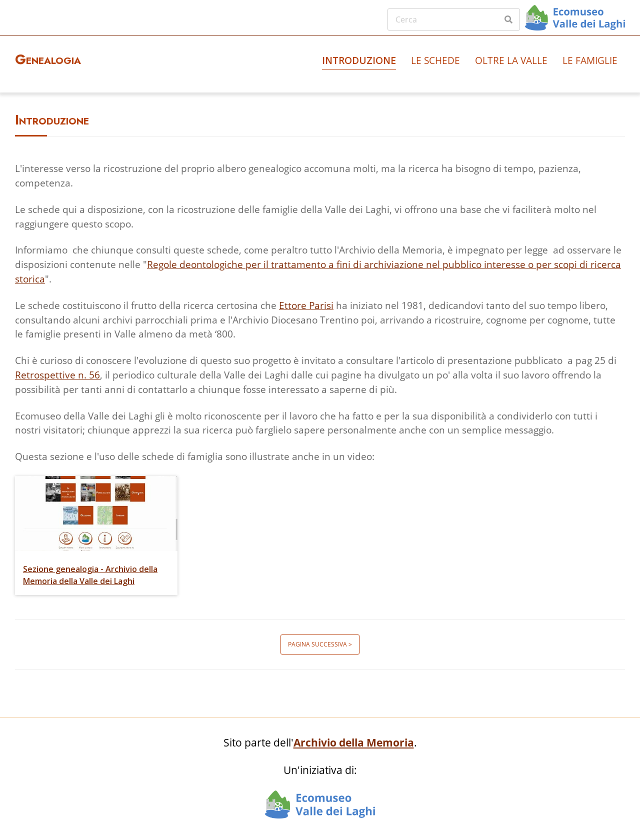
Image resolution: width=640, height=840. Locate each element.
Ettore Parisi (306, 305)
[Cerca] (454, 19)
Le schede (435, 60)
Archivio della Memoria (354, 742)
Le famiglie (590, 60)
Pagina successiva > (320, 644)
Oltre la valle (511, 60)
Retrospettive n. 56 (57, 375)
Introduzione (359, 60)
